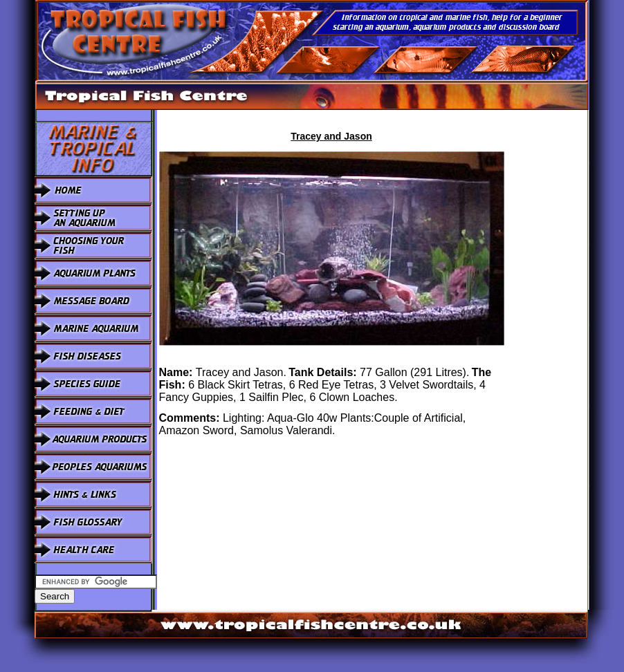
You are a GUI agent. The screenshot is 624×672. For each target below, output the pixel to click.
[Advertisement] (547, 317)
